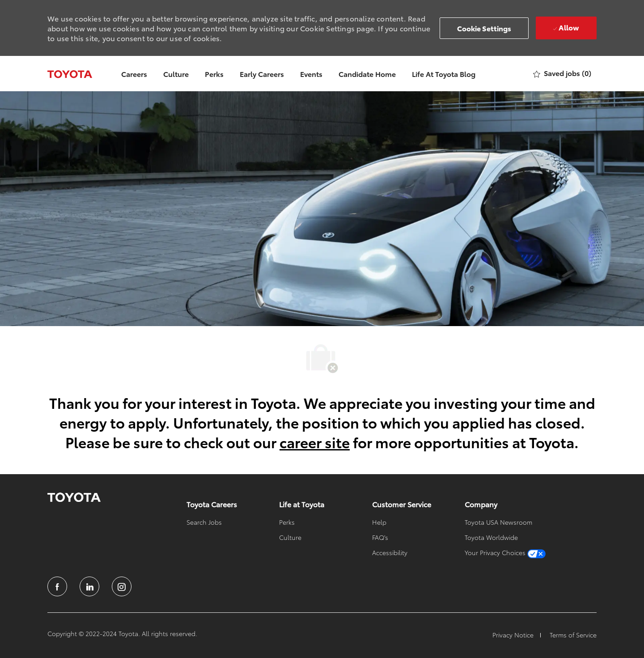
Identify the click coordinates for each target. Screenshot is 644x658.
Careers (134, 74)
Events (311, 74)
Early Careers (262, 74)
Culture (176, 74)
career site (315, 442)
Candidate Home (367, 74)
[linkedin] (89, 586)
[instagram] (122, 586)
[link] (74, 497)
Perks (214, 74)
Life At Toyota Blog (444, 74)
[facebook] (57, 586)
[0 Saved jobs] (562, 74)
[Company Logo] (70, 73)
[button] (484, 28)
